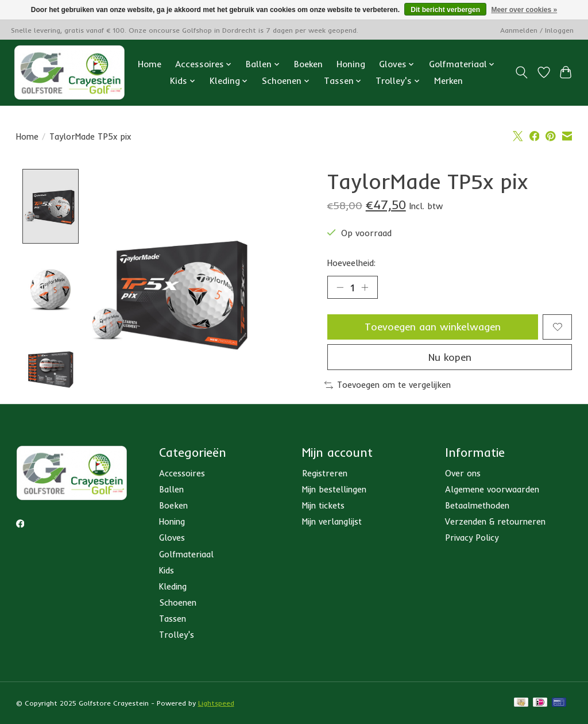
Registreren (325, 475)
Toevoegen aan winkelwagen (433, 326)
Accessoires (182, 475)
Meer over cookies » (524, 10)
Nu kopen (450, 357)
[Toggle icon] (521, 72)
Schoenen (178, 605)
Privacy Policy (472, 540)
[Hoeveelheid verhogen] (365, 287)
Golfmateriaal (186, 556)
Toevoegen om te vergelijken (388, 385)
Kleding (173, 589)
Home (150, 64)
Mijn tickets (323, 508)
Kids (167, 573)
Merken (448, 81)
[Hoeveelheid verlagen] (340, 287)
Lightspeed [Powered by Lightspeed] (216, 705)
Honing (351, 64)
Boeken (308, 64)
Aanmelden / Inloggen (537, 30)
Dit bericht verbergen (445, 10)
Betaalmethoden (477, 508)
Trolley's (177, 637)
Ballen (171, 492)
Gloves (172, 540)
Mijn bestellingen (334, 492)
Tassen (173, 621)
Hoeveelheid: (351, 263)
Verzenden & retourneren (495, 524)
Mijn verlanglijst (332, 524)
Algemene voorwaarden (492, 492)
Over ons (463, 475)
